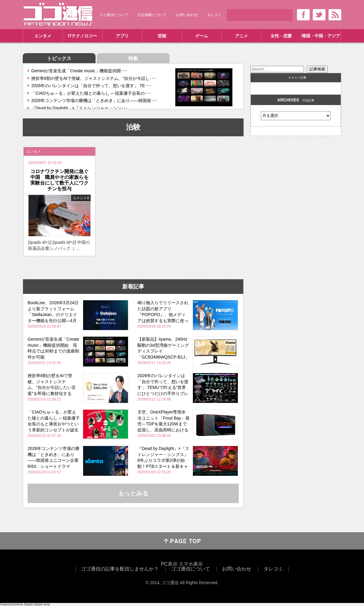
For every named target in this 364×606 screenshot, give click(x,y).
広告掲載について (152, 15)
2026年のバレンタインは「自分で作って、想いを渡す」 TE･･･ (91, 86)
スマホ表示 (191, 564)
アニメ (241, 36)
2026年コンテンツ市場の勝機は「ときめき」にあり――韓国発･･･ (94, 100)
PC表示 (169, 564)
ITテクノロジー (83, 36)
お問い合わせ (187, 15)
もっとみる (133, 493)
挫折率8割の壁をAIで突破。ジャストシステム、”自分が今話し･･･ (94, 78)
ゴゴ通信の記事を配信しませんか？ (120, 569)
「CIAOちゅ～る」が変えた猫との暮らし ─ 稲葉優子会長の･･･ (91, 93)
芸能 (162, 36)
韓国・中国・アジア (321, 36)
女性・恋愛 (281, 36)
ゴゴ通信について (114, 15)
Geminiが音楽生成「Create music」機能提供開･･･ (79, 71)
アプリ (122, 36)
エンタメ (43, 36)
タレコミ (214, 15)
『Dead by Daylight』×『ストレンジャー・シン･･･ (79, 108)
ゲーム (202, 36)
